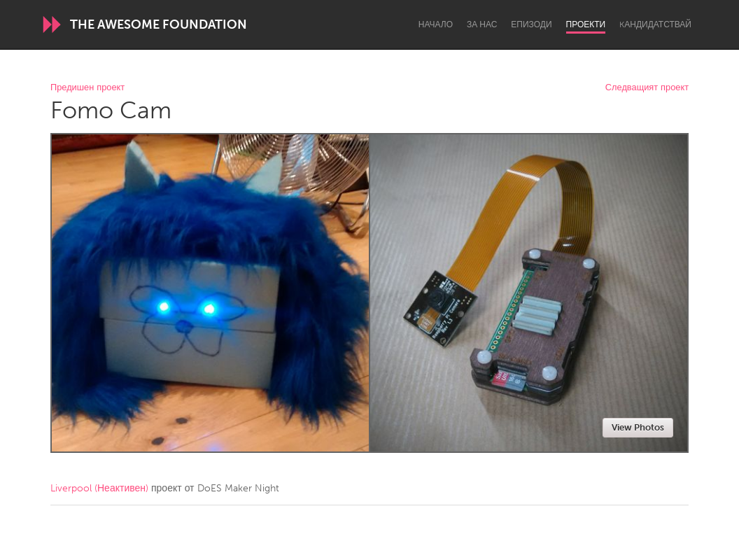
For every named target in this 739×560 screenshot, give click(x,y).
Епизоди (531, 24)
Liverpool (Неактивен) (99, 488)
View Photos (638, 427)
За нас (482, 24)
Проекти (586, 24)
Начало (436, 24)
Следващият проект (647, 88)
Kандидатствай (655, 24)
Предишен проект (87, 88)
